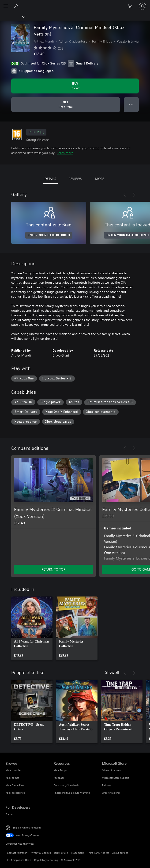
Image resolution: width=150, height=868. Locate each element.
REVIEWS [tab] (75, 179)
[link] (32, 628)
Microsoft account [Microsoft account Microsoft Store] (112, 770)
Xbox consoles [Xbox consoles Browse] (14, 770)
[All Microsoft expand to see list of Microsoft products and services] (6, 6)
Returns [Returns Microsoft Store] (106, 785)
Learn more (65, 153)
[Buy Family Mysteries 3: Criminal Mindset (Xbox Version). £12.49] (75, 86)
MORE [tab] (100, 179)
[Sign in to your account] (142, 6)
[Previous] (125, 195)
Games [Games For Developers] (10, 814)
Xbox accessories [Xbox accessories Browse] (15, 793)
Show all (112, 672)
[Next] (134, 195)
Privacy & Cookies (41, 853)
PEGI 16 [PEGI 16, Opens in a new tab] (36, 132)
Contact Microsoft (17, 853)
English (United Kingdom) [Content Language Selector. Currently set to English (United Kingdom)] (27, 827)
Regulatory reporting (46, 860)
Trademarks (78, 853)
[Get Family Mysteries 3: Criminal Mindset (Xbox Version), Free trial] (66, 105)
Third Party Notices (98, 853)
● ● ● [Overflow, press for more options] (131, 105)
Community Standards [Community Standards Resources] (66, 785)
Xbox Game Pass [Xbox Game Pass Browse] (15, 785)
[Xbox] (12, 17)
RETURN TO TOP (53, 569)
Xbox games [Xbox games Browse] (12, 778)
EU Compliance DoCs (19, 860)
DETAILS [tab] (50, 179)
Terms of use (61, 853)
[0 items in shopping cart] (131, 6)
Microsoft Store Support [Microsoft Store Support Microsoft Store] (116, 778)
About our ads (120, 853)
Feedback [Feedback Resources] (59, 778)
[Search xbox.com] (16, 6)
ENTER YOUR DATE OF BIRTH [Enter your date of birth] (49, 235)
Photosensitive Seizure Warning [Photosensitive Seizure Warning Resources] (72, 793)
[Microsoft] (75, 4)
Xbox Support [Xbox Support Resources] (61, 770)
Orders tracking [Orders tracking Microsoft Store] (111, 793)
